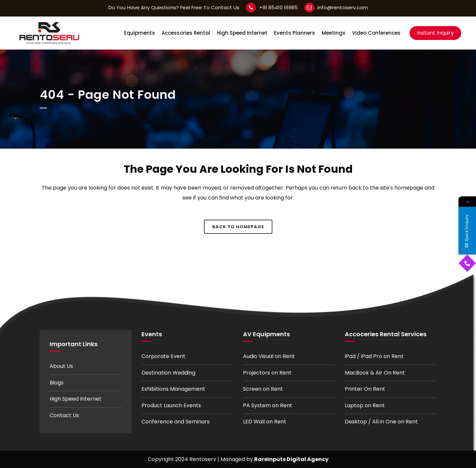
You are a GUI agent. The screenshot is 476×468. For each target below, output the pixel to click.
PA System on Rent (268, 405)
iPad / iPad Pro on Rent (374, 356)
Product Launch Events (171, 405)
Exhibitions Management (173, 389)
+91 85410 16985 (278, 7)
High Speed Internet (76, 399)
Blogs (57, 383)
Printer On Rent (365, 389)
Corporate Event (163, 356)
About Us (61, 366)
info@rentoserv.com (343, 7)
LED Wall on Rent (265, 422)
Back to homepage (238, 227)
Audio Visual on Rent (269, 356)
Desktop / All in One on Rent (381, 422)
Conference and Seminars (176, 422)
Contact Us (64, 415)
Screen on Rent (263, 389)
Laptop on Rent (365, 405)
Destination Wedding (168, 373)
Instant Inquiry (435, 33)
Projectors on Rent (267, 373)
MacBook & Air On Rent (375, 373)
